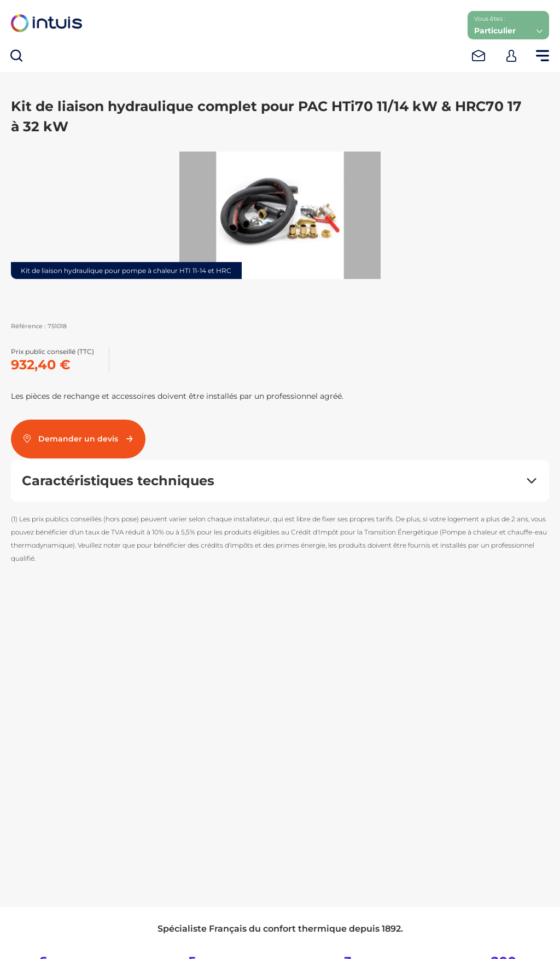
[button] (508, 25)
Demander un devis (78, 439)
